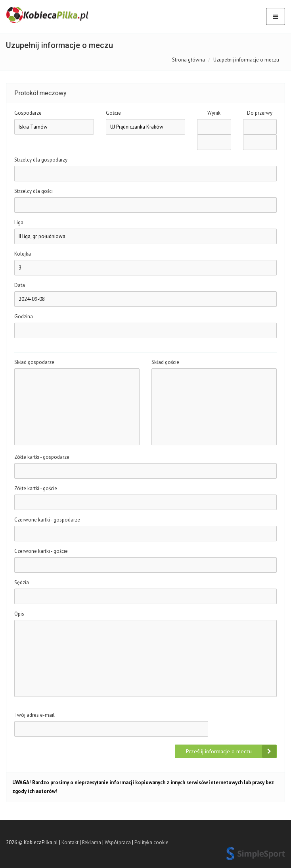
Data (20, 285)
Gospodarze (28, 113)
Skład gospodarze (34, 362)
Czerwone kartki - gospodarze (47, 520)
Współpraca (118, 842)
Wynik (214, 113)
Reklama (92, 842)
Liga (19, 222)
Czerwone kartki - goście (41, 551)
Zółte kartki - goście (36, 488)
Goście (113, 113)
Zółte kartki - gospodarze (42, 457)
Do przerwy (260, 113)
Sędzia (22, 582)
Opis (19, 614)
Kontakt (70, 842)
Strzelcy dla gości (34, 191)
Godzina (24, 317)
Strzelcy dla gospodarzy (41, 160)
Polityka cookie (151, 842)
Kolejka (23, 254)
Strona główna (189, 60)
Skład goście (165, 362)
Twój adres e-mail (34, 715)
